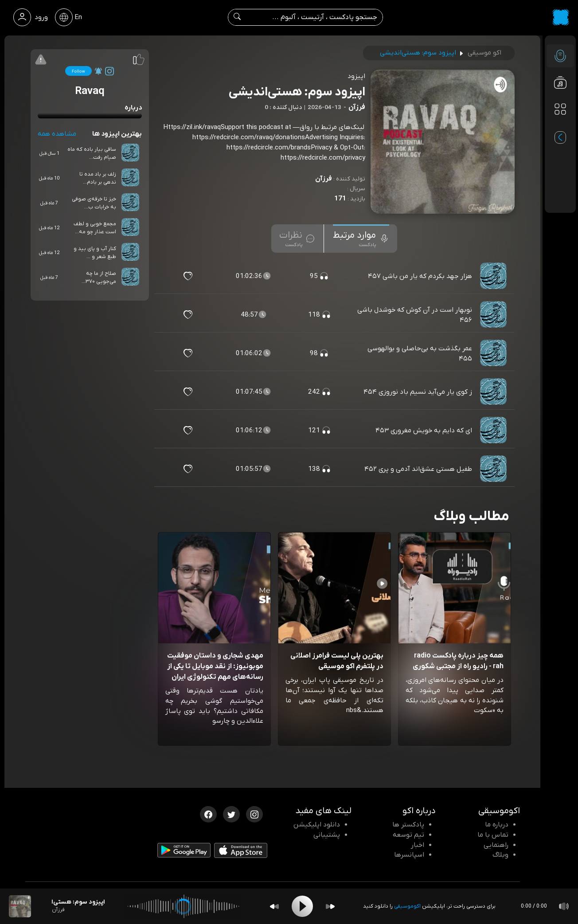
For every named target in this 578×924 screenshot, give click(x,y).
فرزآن (324, 179)
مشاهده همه (57, 134)
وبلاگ (500, 855)
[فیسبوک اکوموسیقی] (208, 814)
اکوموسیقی (407, 906)
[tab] (361, 239)
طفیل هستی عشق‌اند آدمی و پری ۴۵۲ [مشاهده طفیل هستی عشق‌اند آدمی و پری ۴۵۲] (418, 469)
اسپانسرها (409, 855)
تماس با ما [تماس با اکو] (493, 835)
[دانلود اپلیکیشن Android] (184, 852)
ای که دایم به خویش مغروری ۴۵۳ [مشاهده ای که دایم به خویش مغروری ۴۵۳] (424, 431)
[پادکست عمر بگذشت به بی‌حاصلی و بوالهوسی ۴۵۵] (494, 353)
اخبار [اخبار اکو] (418, 845)
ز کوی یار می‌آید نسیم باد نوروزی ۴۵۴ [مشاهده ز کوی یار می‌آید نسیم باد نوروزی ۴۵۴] (418, 392)
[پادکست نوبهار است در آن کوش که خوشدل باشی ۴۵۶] (494, 315)
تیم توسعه (408, 835)
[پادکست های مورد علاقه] (560, 127)
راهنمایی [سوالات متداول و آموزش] (496, 845)
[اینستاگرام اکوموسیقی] (254, 814)
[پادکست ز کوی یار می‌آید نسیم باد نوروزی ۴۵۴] (494, 392)
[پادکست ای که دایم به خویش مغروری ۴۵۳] (494, 431)
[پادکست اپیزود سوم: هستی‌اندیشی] (20, 906)
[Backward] (274, 906)
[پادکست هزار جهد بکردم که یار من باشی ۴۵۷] (494, 276)
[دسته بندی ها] (560, 109)
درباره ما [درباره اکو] (497, 825)
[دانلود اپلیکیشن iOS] (241, 852)
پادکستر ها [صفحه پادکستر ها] (408, 825)
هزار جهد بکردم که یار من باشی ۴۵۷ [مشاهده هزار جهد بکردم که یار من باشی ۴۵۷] (420, 276)
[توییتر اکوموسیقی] (231, 814)
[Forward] (330, 906)
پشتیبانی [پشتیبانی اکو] (327, 835)
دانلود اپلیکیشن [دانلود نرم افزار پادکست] (317, 825)
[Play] (302, 906)
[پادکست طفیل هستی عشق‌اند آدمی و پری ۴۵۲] (494, 469)
